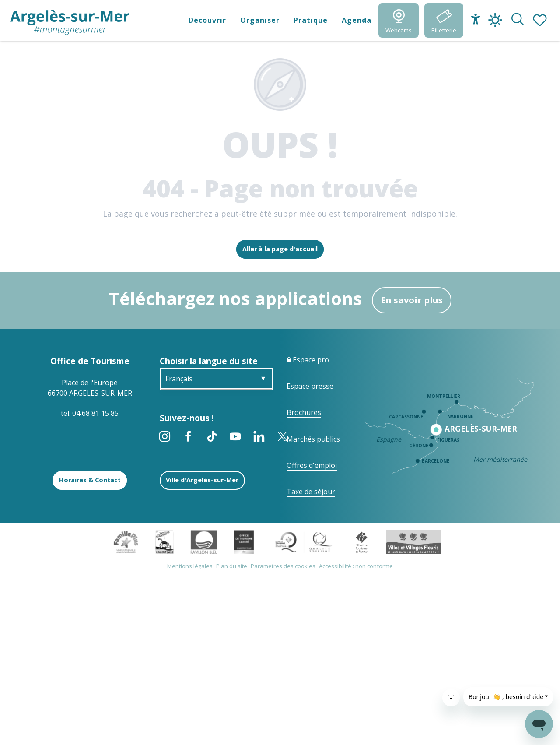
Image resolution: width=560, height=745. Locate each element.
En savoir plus (412, 300)
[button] (518, 20)
